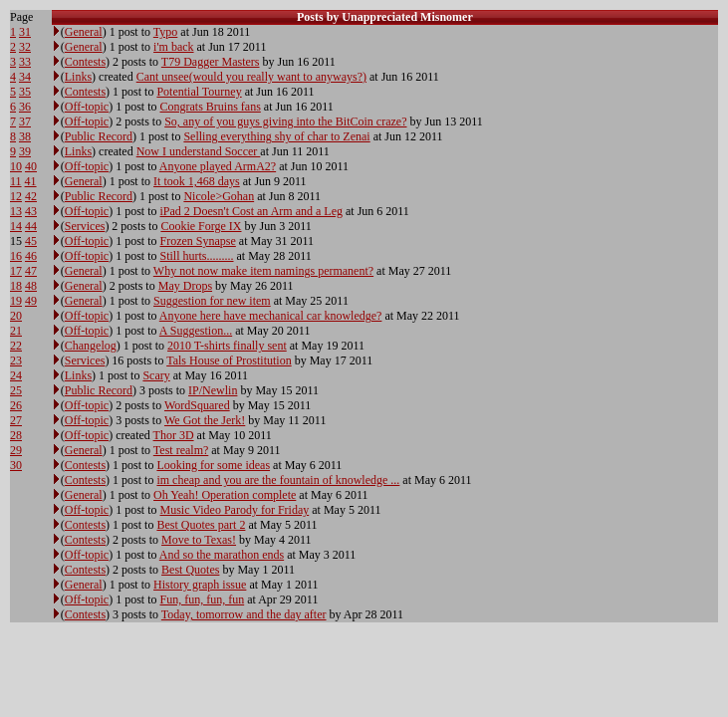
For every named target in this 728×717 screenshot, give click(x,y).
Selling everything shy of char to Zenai (276, 136)
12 (16, 196)
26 (16, 405)
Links (78, 77)
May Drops (185, 286)
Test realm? (181, 450)
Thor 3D (174, 435)
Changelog (91, 346)
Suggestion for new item (212, 301)
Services (85, 226)
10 (16, 166)
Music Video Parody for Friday (235, 510)
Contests (85, 62)
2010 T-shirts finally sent (227, 346)
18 (16, 286)
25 (16, 390)
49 (31, 301)
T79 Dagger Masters (211, 62)
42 (31, 196)
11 (16, 181)
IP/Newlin (213, 390)
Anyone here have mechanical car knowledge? (271, 316)
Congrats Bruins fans (211, 107)
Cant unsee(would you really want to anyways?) (251, 77)
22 (16, 346)
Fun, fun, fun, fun (203, 599)
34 (25, 77)
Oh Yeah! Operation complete (225, 495)
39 (25, 151)
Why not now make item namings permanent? (263, 271)
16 (16, 256)
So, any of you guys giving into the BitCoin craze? (285, 121)
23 (16, 360)
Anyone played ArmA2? (218, 166)
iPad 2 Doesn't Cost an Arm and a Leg (251, 211)
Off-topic (87, 107)
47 (31, 271)
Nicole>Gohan (219, 196)
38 (25, 136)
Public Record (99, 136)
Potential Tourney (199, 92)
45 (31, 241)
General (84, 32)
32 (25, 47)
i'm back (173, 47)
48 (31, 286)
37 (25, 121)
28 (16, 435)
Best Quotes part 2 (201, 525)
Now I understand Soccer (199, 151)
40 (31, 166)
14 (16, 226)
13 (16, 211)
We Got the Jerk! (205, 420)
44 (31, 226)
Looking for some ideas (213, 465)
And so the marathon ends (222, 555)
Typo (166, 32)
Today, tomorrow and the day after (244, 614)
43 (31, 211)
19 (16, 301)
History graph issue (200, 585)
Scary (156, 375)
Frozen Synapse (198, 241)
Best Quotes (190, 570)
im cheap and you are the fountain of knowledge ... (278, 480)
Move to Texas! (199, 540)
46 (31, 256)
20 (16, 316)
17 (16, 271)
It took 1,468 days (197, 181)
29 (16, 450)
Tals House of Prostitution (229, 360)
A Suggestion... (196, 331)
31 (25, 32)
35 (25, 92)
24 (16, 375)
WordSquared (197, 405)
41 (31, 181)
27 (16, 420)
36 (25, 107)
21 (16, 331)
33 (25, 62)
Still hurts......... (197, 256)
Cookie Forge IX (201, 226)
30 (16, 465)
